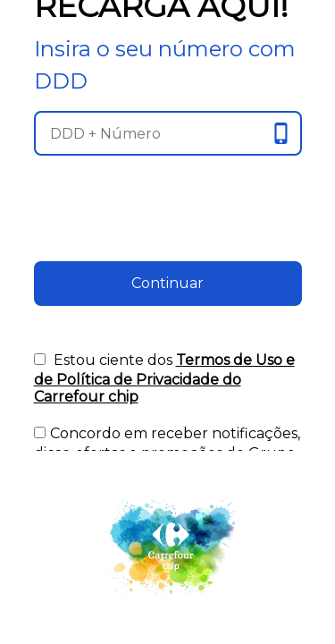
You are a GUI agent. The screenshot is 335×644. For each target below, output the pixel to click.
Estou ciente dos (164, 378)
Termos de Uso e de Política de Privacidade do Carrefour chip (164, 378)
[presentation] (168, 226)
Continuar (167, 283)
